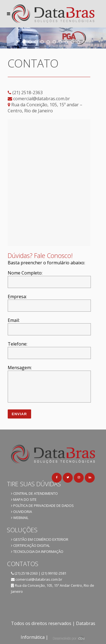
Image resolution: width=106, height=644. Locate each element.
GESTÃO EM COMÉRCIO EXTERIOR (40, 539)
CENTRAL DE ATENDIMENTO (34, 493)
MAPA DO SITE (24, 499)
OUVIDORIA (21, 512)
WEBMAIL (20, 518)
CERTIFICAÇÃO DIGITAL (30, 545)
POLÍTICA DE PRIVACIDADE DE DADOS (42, 506)
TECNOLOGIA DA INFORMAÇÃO (37, 551)
